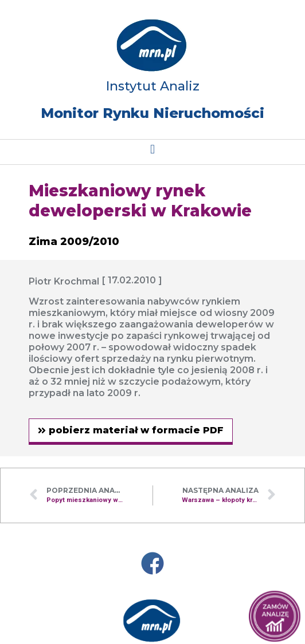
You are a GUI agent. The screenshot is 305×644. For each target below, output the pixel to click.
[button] (152, 149)
